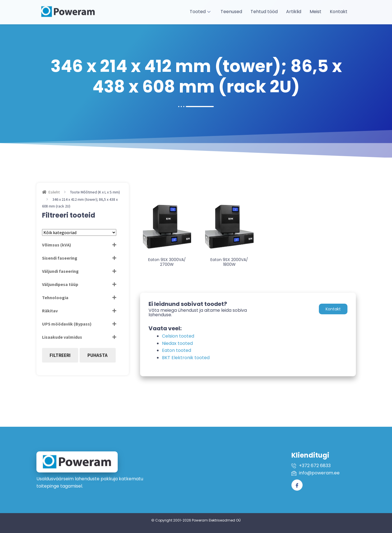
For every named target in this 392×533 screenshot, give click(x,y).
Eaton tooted (177, 350)
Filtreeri (60, 355)
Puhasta (98, 355)
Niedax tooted (177, 343)
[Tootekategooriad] (79, 232)
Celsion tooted (178, 336)
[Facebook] (297, 485)
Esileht (54, 192)
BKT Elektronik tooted (186, 358)
